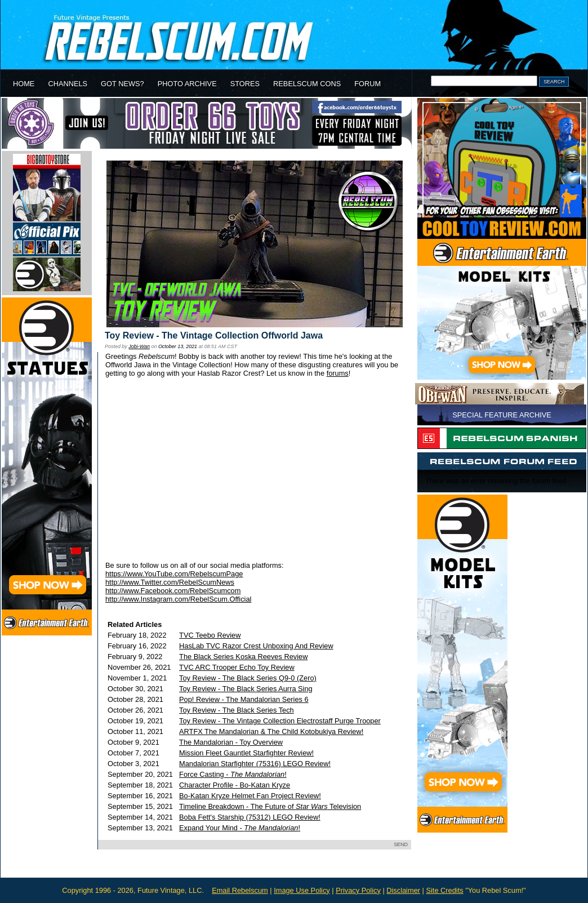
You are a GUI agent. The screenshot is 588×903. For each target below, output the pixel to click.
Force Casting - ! (233, 774)
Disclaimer (403, 890)
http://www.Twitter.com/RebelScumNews (170, 582)
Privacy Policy (358, 890)
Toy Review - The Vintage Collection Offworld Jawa (214, 335)
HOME (24, 84)
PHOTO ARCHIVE (187, 84)
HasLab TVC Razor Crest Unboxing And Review (256, 646)
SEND (401, 844)
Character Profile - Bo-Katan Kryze (235, 785)
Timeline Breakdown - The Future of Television (270, 806)
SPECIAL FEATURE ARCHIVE (502, 415)
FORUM (367, 84)
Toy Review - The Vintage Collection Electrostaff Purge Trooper (280, 721)
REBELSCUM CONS (307, 84)
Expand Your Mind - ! (240, 828)
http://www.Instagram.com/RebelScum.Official (178, 599)
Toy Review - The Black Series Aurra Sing (246, 689)
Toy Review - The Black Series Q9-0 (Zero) (248, 678)
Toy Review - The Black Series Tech (237, 710)
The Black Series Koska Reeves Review (243, 657)
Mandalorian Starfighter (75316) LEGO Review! (255, 764)
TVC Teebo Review (210, 635)
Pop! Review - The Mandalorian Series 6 (244, 699)
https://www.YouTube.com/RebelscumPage (174, 574)
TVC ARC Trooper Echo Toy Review (237, 667)
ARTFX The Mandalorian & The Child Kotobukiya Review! (271, 731)
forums (338, 373)
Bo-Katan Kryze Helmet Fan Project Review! (250, 796)
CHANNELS (68, 84)
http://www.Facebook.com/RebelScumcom (173, 591)
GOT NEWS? (122, 84)
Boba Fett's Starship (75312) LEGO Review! (250, 817)
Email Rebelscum (240, 890)
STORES (245, 84)
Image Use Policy (302, 890)
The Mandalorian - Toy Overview (231, 742)
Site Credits (444, 890)
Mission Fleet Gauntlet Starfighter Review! (246, 753)
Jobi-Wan (139, 346)
